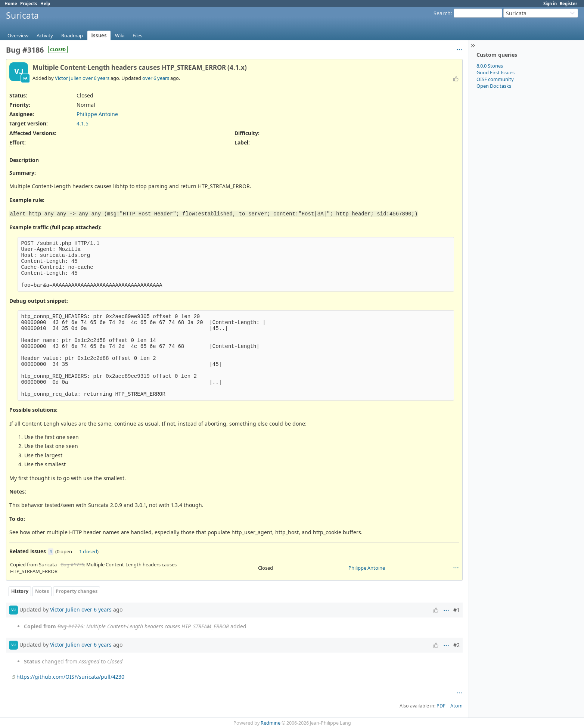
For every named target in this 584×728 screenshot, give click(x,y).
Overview (18, 35)
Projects (29, 4)
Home (11, 4)
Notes (42, 591)
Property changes (77, 591)
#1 (456, 610)
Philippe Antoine (97, 114)
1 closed (88, 551)
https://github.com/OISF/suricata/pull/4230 (70, 677)
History (20, 591)
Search (442, 13)
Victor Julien (68, 78)
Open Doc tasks (494, 86)
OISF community (495, 79)
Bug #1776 (72, 564)
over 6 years (96, 78)
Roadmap (72, 35)
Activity (45, 35)
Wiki (120, 35)
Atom (456, 706)
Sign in (550, 4)
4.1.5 (83, 123)
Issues (99, 35)
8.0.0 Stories (490, 66)
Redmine (271, 723)
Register (569, 4)
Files (137, 35)
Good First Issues (496, 72)
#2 (456, 645)
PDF (441, 706)
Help (45, 4)
